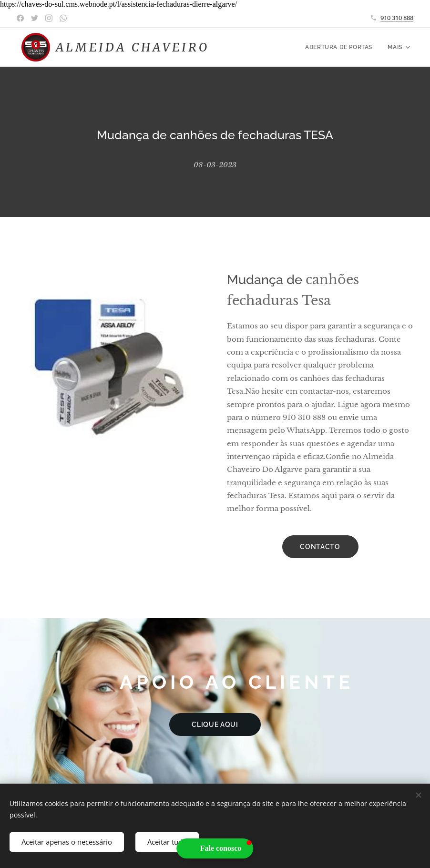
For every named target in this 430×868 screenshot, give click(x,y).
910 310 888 (397, 18)
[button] (215, 848)
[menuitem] (341, 47)
